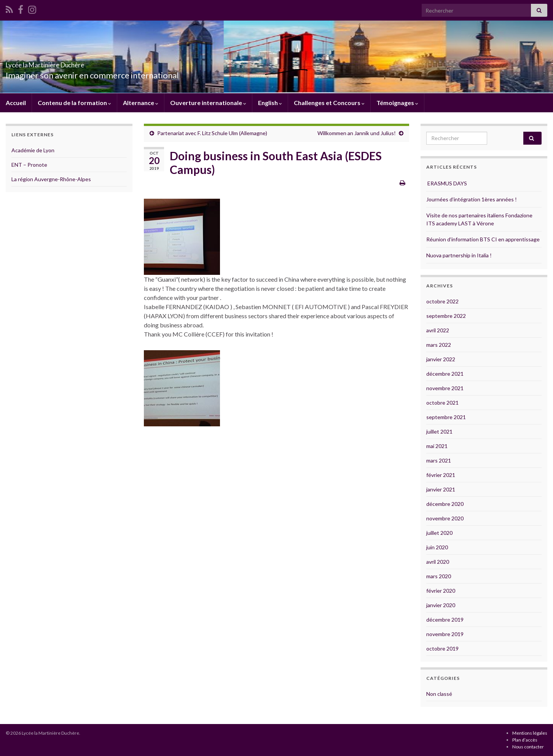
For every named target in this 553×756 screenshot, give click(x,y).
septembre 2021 (446, 417)
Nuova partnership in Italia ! (459, 255)
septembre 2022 (446, 316)
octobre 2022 (442, 301)
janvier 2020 (441, 605)
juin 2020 (437, 547)
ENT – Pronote (29, 165)
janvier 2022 (441, 359)
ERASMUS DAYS (447, 183)
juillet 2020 (439, 533)
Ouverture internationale (208, 103)
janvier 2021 (441, 489)
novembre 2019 (445, 634)
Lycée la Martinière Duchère (75, 63)
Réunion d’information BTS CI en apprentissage (483, 239)
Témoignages (397, 103)
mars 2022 (439, 345)
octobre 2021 (442, 403)
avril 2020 (438, 562)
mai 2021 (437, 446)
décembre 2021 (445, 374)
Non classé (439, 694)
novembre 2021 (445, 388)
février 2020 (441, 591)
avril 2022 (438, 330)
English (270, 103)
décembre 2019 (445, 620)
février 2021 (441, 475)
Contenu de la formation (74, 103)
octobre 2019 (442, 648)
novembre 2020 (445, 518)
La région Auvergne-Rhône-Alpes (51, 179)
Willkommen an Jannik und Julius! (357, 133)
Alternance (141, 103)
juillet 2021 (439, 431)
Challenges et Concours (329, 103)
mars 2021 (439, 460)
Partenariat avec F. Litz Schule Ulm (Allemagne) (212, 133)
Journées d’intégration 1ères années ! (472, 199)
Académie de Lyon (33, 150)
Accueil (16, 103)
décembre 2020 (445, 504)
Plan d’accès (525, 740)
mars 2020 (439, 576)
